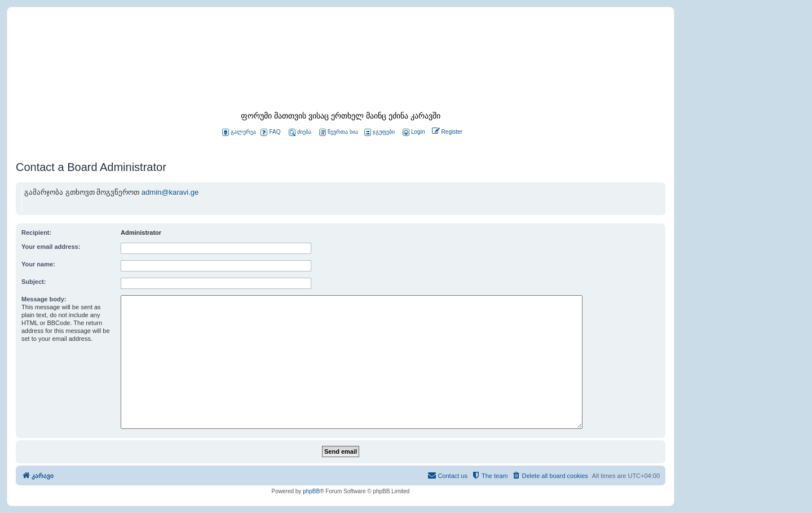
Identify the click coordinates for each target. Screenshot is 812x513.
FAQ (270, 132)
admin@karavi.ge (170, 192)
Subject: (34, 282)
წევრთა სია (339, 132)
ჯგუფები (379, 132)
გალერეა (239, 132)
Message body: (44, 299)
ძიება (300, 132)
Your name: (38, 264)
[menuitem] (413, 132)
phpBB (311, 491)
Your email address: (51, 247)
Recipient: (36, 233)
